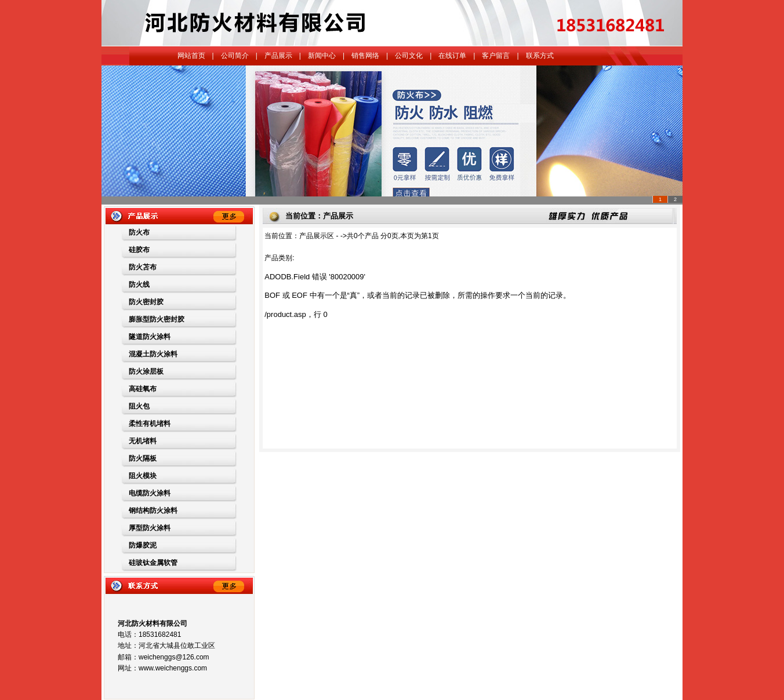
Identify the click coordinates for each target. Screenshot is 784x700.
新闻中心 (322, 56)
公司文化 (409, 56)
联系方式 (540, 56)
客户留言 (496, 56)
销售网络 (365, 56)
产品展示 (278, 56)
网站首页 (191, 56)
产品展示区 (317, 236)
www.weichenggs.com (173, 668)
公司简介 (235, 56)
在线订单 (452, 56)
